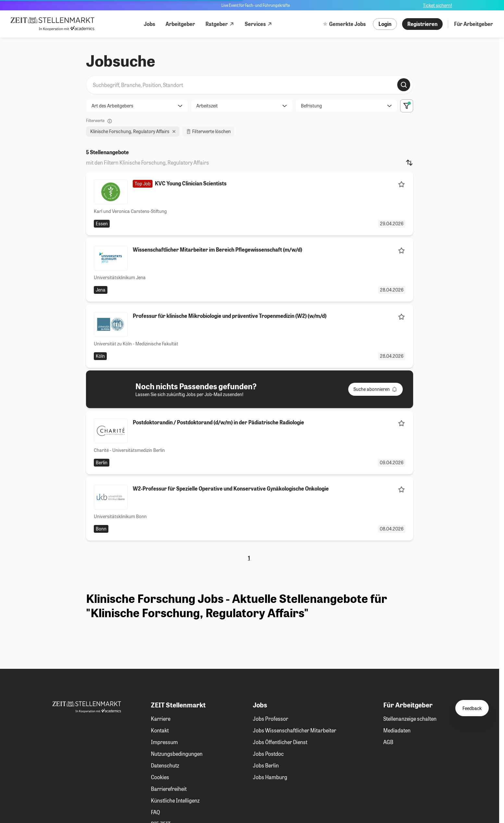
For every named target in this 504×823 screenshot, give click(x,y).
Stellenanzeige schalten (410, 719)
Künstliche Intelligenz (175, 800)
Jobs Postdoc (268, 754)
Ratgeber (220, 24)
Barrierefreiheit (169, 789)
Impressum (164, 742)
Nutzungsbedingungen (177, 754)
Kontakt (160, 730)
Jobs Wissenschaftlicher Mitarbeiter (295, 730)
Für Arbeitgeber (473, 24)
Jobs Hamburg (270, 777)
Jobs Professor (270, 719)
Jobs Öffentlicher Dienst (280, 742)
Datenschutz (165, 765)
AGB (388, 742)
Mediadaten (397, 730)
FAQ (155, 812)
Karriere (161, 719)
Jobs (149, 24)
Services (258, 24)
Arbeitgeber (180, 24)
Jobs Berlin (266, 765)
